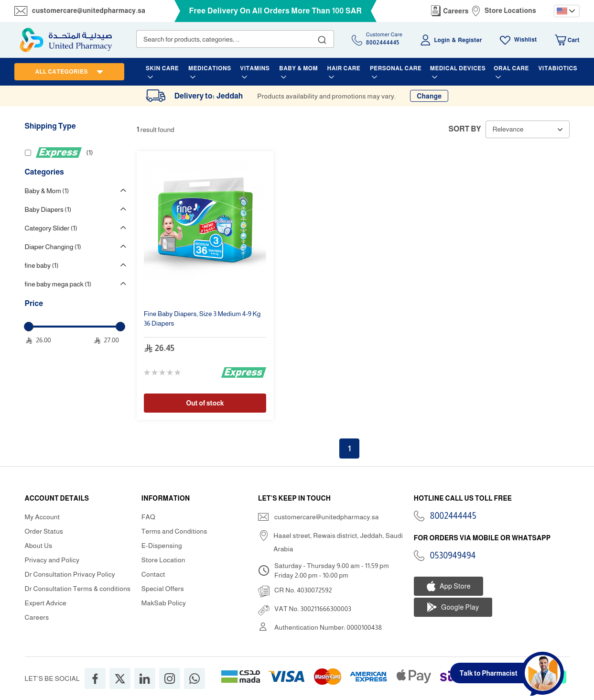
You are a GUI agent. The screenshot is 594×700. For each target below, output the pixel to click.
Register (470, 40)
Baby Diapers (48, 209)
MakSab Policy (164, 603)
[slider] (29, 327)
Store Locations (510, 11)
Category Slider (51, 228)
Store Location (163, 560)
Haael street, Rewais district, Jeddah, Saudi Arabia (338, 542)
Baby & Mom (47, 191)
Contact (153, 574)
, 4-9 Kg (202, 318)
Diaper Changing (53, 247)
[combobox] (235, 39)
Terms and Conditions (174, 531)
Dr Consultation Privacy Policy (70, 574)
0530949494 (453, 556)
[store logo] (66, 40)
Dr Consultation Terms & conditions (78, 589)
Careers (456, 11)
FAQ (148, 517)
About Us (39, 546)
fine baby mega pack (58, 284)
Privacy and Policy (52, 560)
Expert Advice (46, 603)
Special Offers (163, 589)
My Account (43, 517)
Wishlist (526, 40)
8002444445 (453, 516)
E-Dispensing (162, 546)
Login (442, 40)
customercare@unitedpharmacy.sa (89, 11)
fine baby (42, 265)
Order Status (44, 531)
